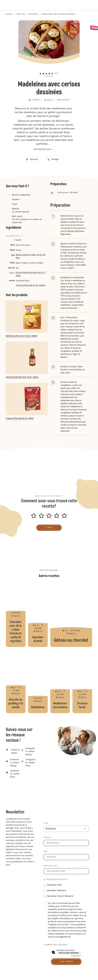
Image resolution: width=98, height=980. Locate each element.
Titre (46, 823)
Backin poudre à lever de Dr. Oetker (31, 256)
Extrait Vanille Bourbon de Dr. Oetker (31, 274)
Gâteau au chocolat (71, 615)
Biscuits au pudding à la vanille (16, 681)
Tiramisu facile (82, 681)
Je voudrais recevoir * (56, 880)
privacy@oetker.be (62, 937)
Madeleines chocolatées (60, 681)
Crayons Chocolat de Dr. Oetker (31, 285)
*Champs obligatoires (56, 945)
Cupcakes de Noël (38, 615)
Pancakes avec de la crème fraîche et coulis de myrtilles (16, 615)
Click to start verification (69, 953)
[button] (49, 69)
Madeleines (38, 681)
